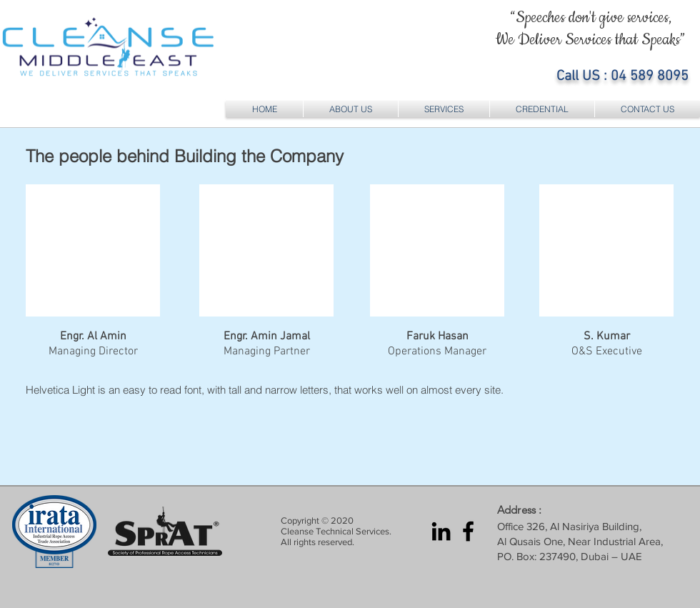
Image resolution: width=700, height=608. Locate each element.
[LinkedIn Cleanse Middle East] (441, 531)
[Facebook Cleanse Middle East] (468, 531)
